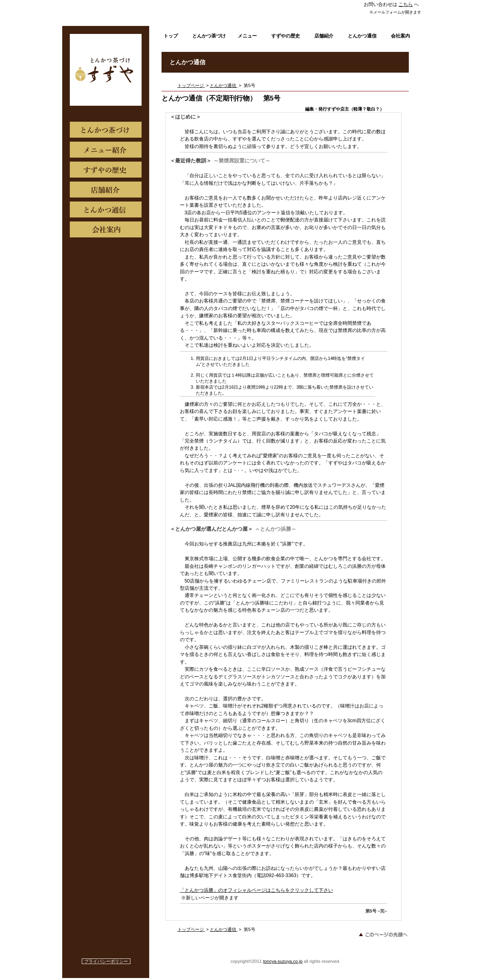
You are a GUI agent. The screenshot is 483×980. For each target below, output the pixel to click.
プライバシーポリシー (106, 961)
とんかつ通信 (224, 85)
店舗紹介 (106, 190)
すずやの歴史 (106, 170)
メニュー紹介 (106, 150)
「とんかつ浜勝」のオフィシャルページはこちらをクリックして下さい (256, 890)
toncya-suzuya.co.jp (283, 961)
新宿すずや (106, 70)
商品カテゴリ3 (106, 229)
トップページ (191, 85)
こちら (406, 4)
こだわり (106, 130)
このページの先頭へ (383, 935)
